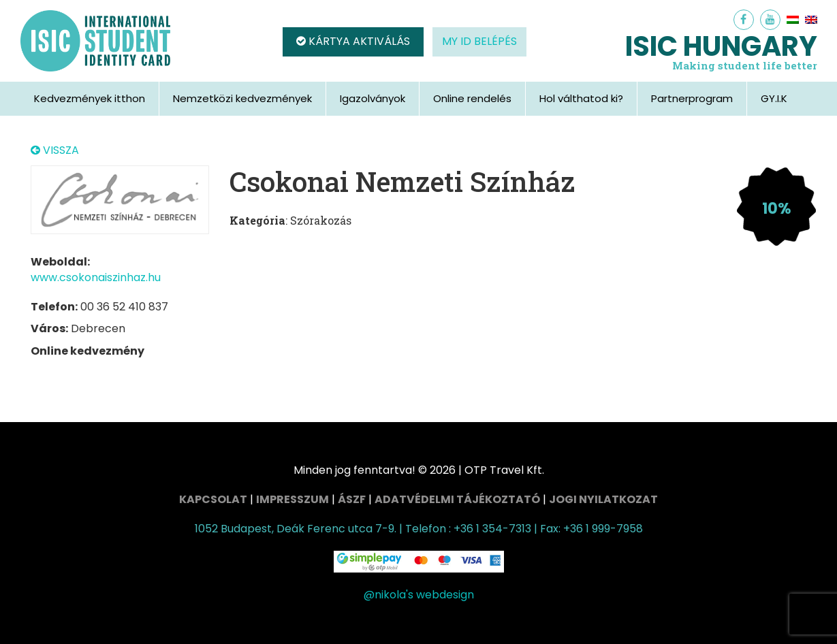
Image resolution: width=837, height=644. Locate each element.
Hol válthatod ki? (581, 98)
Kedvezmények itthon (90, 98)
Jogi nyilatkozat (603, 499)
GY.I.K (774, 98)
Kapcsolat (213, 499)
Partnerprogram (692, 98)
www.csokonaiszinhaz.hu (96, 277)
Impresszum (293, 499)
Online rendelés (472, 98)
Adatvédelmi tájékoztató (457, 499)
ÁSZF (352, 499)
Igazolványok (373, 98)
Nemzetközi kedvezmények (242, 98)
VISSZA (55, 150)
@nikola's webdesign (419, 595)
